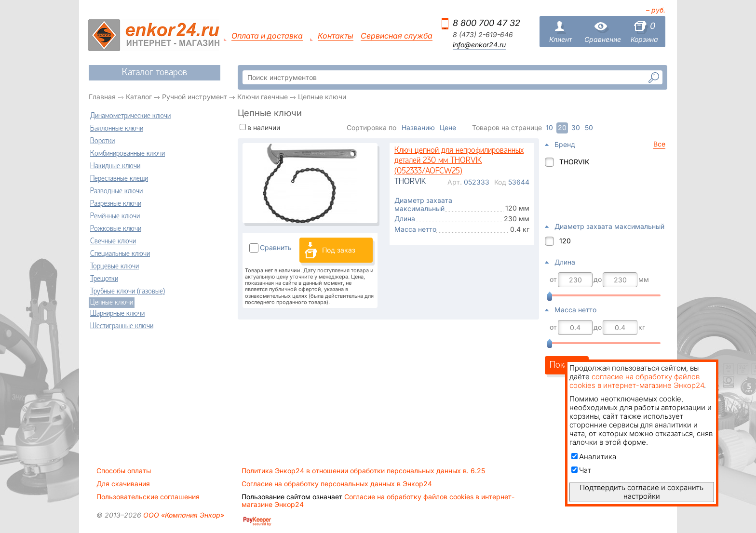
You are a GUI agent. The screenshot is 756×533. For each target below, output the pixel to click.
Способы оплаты (124, 471)
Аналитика (594, 457)
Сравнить (276, 247)
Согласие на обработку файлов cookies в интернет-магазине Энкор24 (378, 501)
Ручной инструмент (195, 97)
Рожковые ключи (116, 229)
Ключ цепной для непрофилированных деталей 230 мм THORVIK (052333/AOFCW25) (459, 161)
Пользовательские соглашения (148, 497)
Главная (102, 97)
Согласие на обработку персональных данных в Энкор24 (337, 484)
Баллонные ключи (117, 129)
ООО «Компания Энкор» (183, 515)
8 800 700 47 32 (486, 23)
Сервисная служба (397, 36)
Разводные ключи (116, 191)
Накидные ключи (115, 166)
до (598, 280)
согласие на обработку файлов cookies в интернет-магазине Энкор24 (637, 381)
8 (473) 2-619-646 (483, 35)
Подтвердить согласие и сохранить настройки (641, 492)
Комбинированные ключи (128, 154)
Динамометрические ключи (130, 116)
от (553, 280)
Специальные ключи (120, 254)
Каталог (139, 97)
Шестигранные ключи (122, 326)
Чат (581, 470)
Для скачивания (123, 484)
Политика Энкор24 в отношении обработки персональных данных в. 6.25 (363, 471)
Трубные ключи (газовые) (128, 292)
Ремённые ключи (115, 216)
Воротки (102, 141)
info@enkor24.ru (479, 45)
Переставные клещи (119, 179)
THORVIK (574, 162)
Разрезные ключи (116, 204)
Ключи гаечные (263, 97)
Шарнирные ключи (117, 314)
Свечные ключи (113, 241)
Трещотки (104, 279)
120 (565, 241)
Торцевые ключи (115, 266)
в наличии (264, 127)
